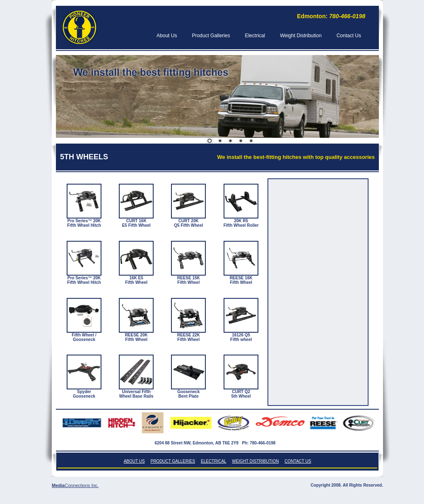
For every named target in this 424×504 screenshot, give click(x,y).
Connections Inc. (82, 485)
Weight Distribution (301, 36)
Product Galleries (211, 36)
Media (58, 485)
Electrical (255, 36)
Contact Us (349, 36)
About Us (167, 36)
